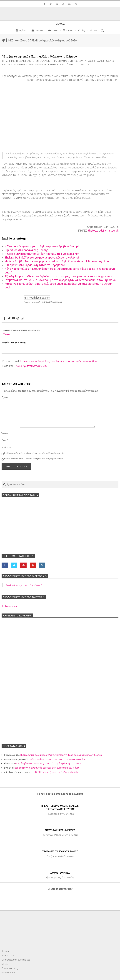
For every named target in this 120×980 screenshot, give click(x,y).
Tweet (7, 334)
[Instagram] (22, 318)
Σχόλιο (5, 397)
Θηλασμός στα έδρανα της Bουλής (26, 250)
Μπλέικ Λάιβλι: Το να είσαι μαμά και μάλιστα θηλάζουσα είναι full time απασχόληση (57, 261)
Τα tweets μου (9, 606)
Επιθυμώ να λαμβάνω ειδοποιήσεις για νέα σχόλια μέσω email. (34, 453)
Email (5, 440)
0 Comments (82, 64)
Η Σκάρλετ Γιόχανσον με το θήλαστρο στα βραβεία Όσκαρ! (42, 246)
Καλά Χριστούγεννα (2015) (32, 366)
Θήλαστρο (20, 64)
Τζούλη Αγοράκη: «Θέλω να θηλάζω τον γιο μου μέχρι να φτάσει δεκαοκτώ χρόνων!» (58, 276)
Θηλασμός (63, 61)
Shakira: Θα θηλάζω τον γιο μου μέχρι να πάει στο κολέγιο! (42, 258)
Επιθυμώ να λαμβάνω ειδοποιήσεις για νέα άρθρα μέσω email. (34, 459)
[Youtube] (13, 318)
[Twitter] (9, 318)
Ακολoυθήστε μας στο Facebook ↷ (25, 576)
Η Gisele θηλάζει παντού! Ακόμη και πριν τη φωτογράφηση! (42, 254)
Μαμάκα (39, 64)
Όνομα (5, 433)
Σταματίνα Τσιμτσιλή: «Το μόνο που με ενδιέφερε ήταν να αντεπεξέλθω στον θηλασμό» (60, 280)
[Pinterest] (18, 318)
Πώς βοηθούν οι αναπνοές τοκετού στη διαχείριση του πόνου (48, 763)
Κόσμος (30, 64)
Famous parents (105, 61)
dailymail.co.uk (109, 231)
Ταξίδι (62, 64)
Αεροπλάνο (7, 64)
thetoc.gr (94, 231)
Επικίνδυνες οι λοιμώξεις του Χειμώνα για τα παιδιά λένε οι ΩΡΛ (59, 361)
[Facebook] (5, 318)
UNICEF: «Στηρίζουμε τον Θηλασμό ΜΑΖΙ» (56, 772)
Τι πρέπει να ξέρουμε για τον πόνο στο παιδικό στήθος (56, 759)
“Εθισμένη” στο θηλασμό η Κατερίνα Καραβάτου (35, 265)
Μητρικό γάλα (76, 61)
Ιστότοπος (6, 447)
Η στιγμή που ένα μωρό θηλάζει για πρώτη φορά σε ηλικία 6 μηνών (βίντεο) (61, 755)
